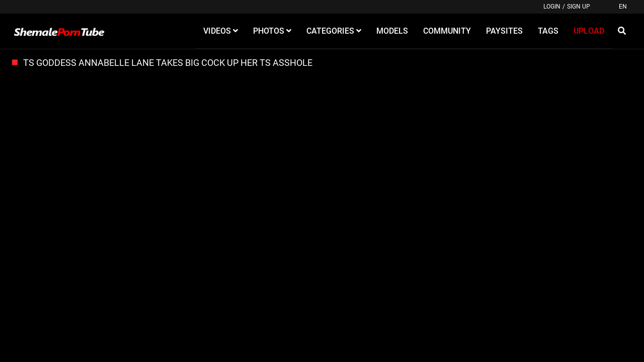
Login (552, 7)
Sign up (579, 7)
